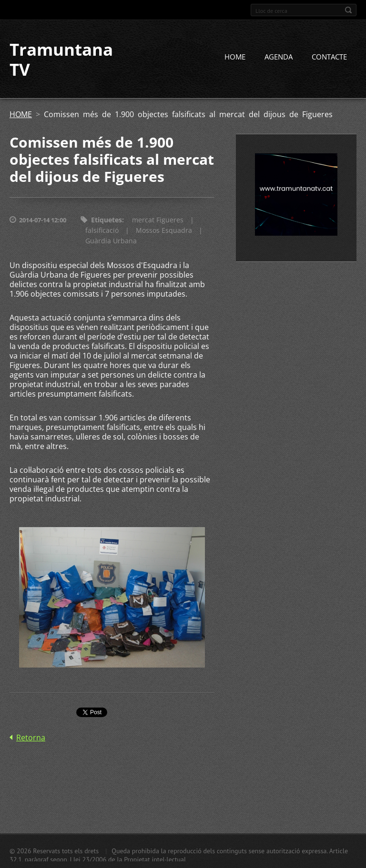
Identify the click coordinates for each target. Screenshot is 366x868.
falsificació (102, 230)
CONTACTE (329, 57)
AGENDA (279, 57)
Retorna (31, 738)
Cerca (348, 10)
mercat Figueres (158, 220)
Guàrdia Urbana (111, 241)
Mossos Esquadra (164, 230)
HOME (235, 57)
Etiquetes (107, 220)
